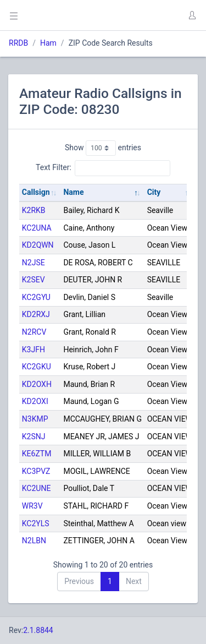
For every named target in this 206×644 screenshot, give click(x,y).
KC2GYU (36, 297)
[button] (192, 15)
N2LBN (34, 541)
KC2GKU (37, 367)
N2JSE (34, 263)
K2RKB (34, 210)
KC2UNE (37, 488)
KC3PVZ (36, 471)
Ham (48, 43)
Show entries (103, 148)
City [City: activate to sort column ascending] (154, 192)
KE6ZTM (37, 454)
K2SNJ (34, 436)
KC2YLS (36, 523)
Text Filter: (103, 168)
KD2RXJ (36, 314)
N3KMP (35, 419)
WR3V (32, 506)
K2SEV (34, 280)
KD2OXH (37, 384)
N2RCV (34, 332)
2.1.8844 (38, 630)
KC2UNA (37, 228)
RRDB (18, 43)
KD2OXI (35, 401)
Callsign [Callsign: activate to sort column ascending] (36, 192)
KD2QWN (38, 245)
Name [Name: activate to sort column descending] (73, 192)
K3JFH (34, 350)
